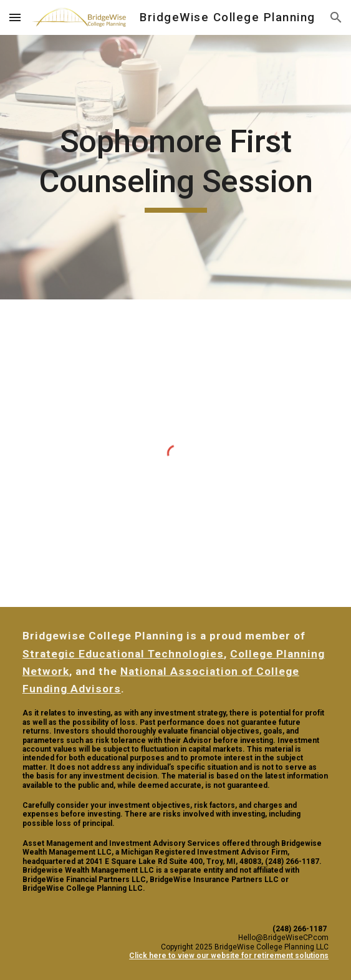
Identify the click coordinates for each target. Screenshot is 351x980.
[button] (15, 17)
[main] (175, 167)
